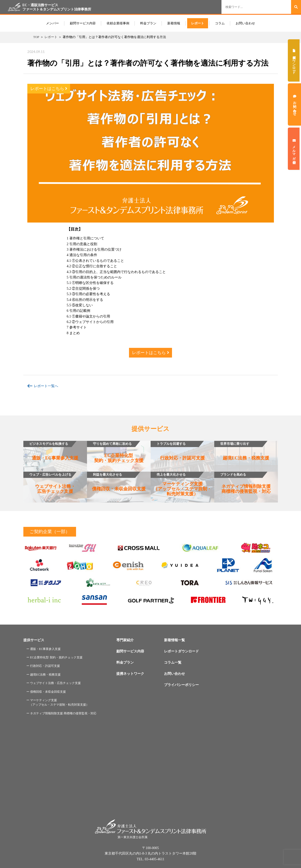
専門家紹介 (125, 640)
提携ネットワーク (130, 674)
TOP (36, 37)
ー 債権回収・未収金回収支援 (46, 692)
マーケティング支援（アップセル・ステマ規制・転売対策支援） (181, 484)
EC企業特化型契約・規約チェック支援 (115, 452)
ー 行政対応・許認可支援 (43, 666)
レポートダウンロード (181, 651)
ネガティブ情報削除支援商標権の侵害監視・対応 (242, 483)
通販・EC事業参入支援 (51, 451)
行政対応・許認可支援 (178, 451)
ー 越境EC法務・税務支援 (44, 675)
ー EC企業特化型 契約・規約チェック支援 (54, 657)
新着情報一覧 (174, 640)
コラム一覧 (173, 662)
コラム (220, 23)
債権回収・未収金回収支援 (116, 481)
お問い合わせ (245, 23)
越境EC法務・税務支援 (242, 451)
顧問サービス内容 (83, 23)
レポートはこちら (49, 89)
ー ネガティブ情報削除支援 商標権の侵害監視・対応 (61, 713)
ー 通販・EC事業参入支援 (44, 649)
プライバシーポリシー (181, 685)
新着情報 (174, 23)
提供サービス (34, 640)
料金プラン (148, 23)
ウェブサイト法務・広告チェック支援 (49, 483)
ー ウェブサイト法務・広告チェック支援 (54, 683)
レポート (198, 23)
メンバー (52, 23)
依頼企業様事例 (118, 23)
